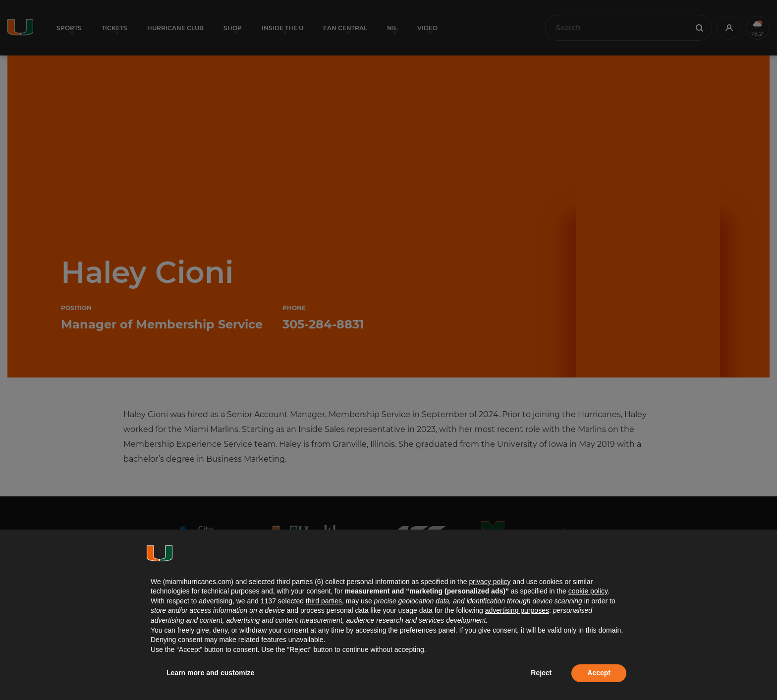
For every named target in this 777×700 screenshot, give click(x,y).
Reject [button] (541, 673)
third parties (324, 601)
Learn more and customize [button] (210, 673)
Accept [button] (599, 673)
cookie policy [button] (588, 591)
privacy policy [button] (490, 582)
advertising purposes (517, 610)
